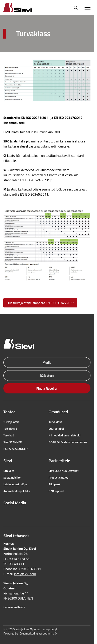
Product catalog (59, 478)
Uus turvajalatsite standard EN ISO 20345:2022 (40, 303)
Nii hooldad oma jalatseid (65, 435)
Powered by (30, 633)
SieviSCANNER (13, 442)
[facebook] (5, 513)
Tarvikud (9, 435)
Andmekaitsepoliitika (17, 491)
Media (47, 362)
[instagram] (15, 513)
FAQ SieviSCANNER (15, 449)
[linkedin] (33, 513)
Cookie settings (14, 607)
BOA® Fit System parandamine (68, 442)
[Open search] (76, 8)
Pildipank (55, 484)
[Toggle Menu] (88, 8)
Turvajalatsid (11, 422)
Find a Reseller (47, 388)
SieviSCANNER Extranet (64, 471)
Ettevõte (9, 471)
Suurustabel (56, 429)
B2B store (47, 376)
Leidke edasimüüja (15, 484)
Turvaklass (55, 422)
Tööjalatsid (10, 429)
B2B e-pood (56, 491)
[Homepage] (23, 7)
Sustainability (12, 478)
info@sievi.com (25, 574)
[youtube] (24, 513)
